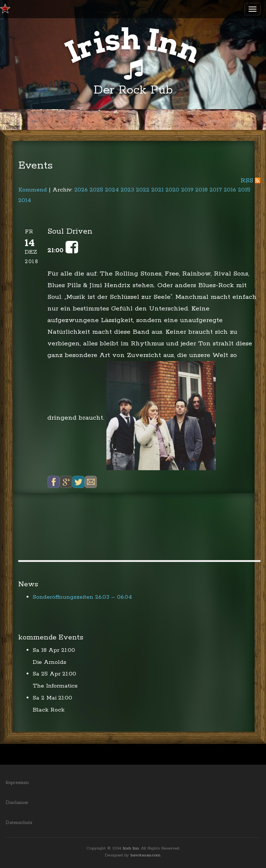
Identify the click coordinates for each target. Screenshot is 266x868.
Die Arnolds (50, 662)
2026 (81, 190)
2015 (244, 190)
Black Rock (49, 710)
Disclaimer (17, 803)
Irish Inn (131, 848)
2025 (96, 190)
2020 (172, 190)
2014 (25, 200)
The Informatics (55, 686)
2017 (216, 190)
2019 (187, 190)
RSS (247, 181)
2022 (143, 190)
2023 (127, 190)
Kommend (33, 190)
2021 (157, 190)
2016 (230, 190)
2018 (202, 190)
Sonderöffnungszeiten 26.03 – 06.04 (82, 597)
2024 (112, 190)
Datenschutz (19, 823)
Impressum (17, 783)
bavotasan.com (145, 855)
